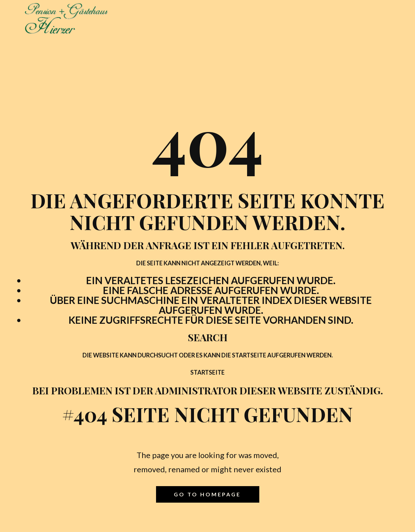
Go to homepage (207, 494)
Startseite (207, 372)
